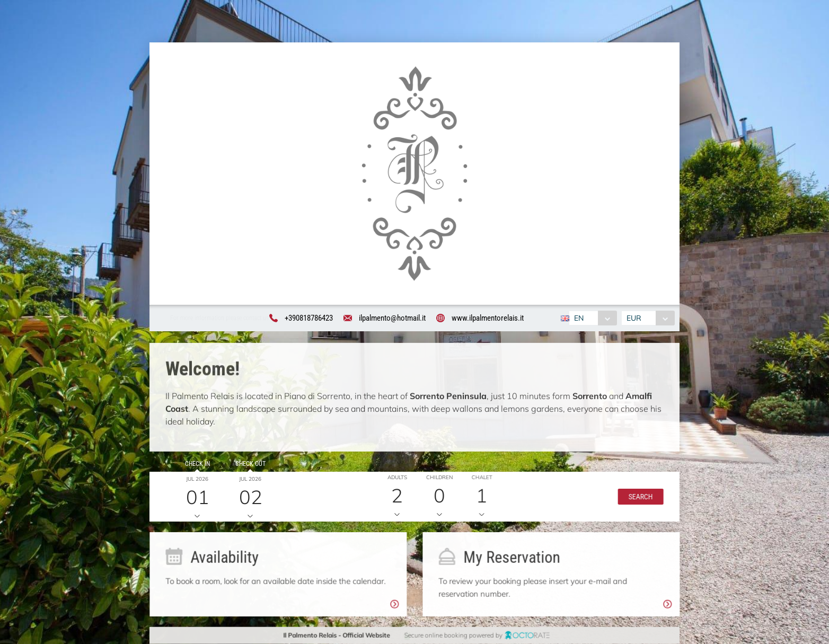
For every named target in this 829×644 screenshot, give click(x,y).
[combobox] (592, 319)
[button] (632, 501)
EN (578, 319)
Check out (246, 469)
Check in (193, 469)
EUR (634, 319)
